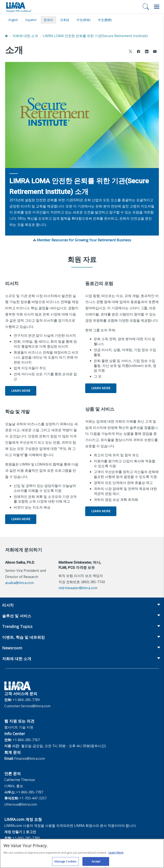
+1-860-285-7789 (26, 700)
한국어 (48, 20)
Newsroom (12, 648)
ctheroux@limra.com (21, 804)
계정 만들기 (13, 832)
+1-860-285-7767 (26, 740)
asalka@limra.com (19, 583)
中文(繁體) (105, 20)
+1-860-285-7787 (30, 792)
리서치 (8, 605)
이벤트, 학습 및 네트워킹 (23, 637)
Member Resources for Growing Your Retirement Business (84, 240)
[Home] (6, 36)
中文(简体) (84, 20)
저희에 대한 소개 (25, 36)
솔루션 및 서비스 (17, 616)
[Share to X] (130, 52)
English (13, 20)
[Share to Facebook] (139, 52)
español (31, 20)
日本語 (65, 20)
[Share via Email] (155, 52)
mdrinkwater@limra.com (78, 588)
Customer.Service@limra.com (27, 706)
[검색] (146, 7)
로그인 (31, 832)
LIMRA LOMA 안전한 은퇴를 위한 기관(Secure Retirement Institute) (95, 36)
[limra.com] (19, 7)
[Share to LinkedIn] (147, 52)
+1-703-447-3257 (33, 798)
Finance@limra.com (30, 758)
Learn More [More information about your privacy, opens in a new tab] (116, 855)
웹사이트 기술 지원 (19, 727)
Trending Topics (17, 626)
